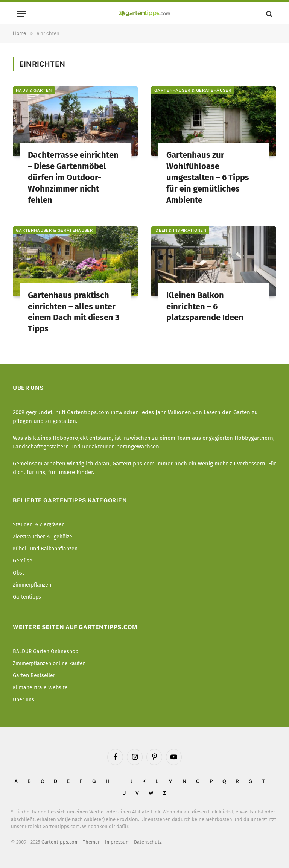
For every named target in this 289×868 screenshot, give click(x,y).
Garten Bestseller (34, 676)
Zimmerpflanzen (32, 585)
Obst (18, 573)
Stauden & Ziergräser (38, 525)
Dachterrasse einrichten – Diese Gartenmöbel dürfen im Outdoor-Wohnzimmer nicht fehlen (73, 177)
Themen (92, 842)
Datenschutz (148, 842)
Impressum (117, 842)
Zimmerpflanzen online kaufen (49, 664)
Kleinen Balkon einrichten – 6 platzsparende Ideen (205, 306)
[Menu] (21, 14)
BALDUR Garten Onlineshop (46, 651)
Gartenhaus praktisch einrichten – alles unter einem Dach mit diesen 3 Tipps (74, 312)
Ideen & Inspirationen (180, 230)
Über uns (24, 700)
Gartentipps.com (60, 842)
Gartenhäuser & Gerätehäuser (193, 90)
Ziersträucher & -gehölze (43, 537)
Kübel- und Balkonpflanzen (45, 549)
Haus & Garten (34, 90)
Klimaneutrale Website (40, 688)
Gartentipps (27, 597)
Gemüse (23, 561)
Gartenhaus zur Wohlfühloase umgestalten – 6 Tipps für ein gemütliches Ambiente (208, 177)
